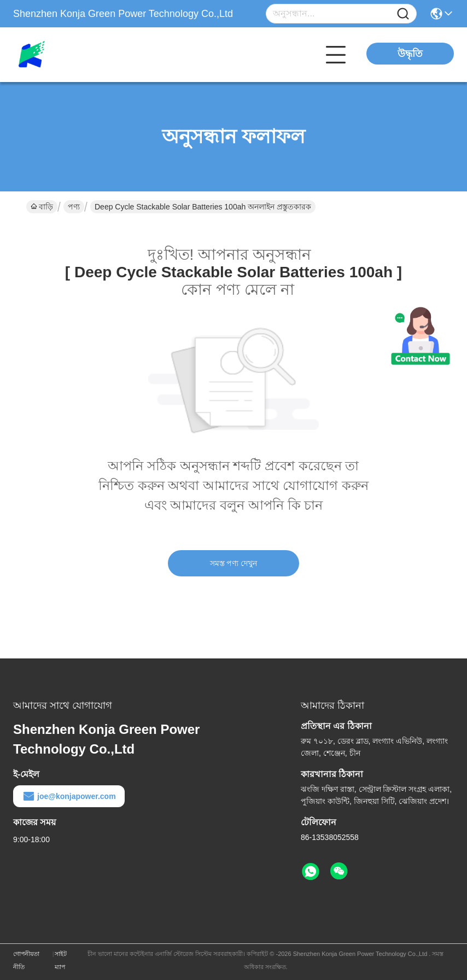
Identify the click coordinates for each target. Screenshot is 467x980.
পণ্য (74, 207)
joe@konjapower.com (69, 796)
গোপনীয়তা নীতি (26, 960)
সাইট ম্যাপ (61, 960)
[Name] (403, 14)
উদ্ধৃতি (410, 54)
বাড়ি (42, 207)
